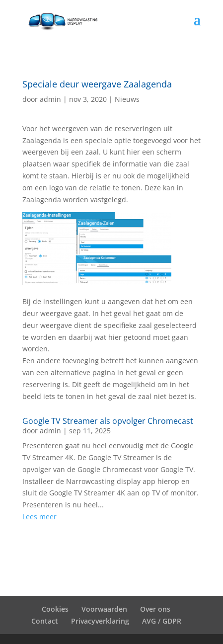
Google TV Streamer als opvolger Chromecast (108, 421)
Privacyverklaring (100, 621)
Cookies (55, 609)
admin (50, 99)
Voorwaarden (104, 609)
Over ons (155, 609)
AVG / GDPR (162, 621)
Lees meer (39, 517)
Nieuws (127, 99)
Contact (45, 621)
